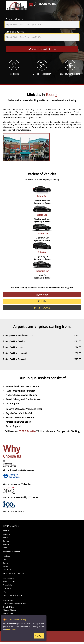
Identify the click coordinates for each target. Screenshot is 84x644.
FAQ (4, 592)
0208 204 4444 (28, 431)
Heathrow (6, 556)
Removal (6, 544)
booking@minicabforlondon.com (14, 603)
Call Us (42, 301)
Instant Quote (42, 308)
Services (6, 538)
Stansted (6, 566)
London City (7, 570)
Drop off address (15, 32)
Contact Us (7, 534)
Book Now (42, 295)
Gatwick (6, 563)
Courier (6, 548)
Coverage (6, 541)
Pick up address (14, 19)
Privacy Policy (8, 585)
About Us (6, 531)
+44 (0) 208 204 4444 (47, 4)
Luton (5, 560)
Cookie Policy (8, 588)
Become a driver (9, 578)
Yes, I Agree (39, 636)
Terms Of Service (9, 581)
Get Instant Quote (42, 49)
